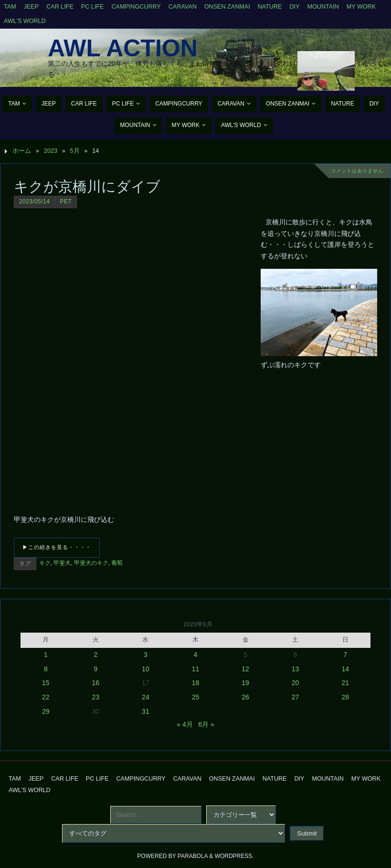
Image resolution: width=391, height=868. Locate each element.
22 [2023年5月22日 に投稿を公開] (46, 697)
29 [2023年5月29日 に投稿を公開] (46, 711)
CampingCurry (136, 7)
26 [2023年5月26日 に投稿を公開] (245, 697)
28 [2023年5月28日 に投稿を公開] (345, 697)
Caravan (183, 7)
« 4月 (185, 724)
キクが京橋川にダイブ (87, 186)
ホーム (22, 151)
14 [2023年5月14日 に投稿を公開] (345, 669)
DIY (295, 7)
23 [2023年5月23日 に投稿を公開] (96, 697)
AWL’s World (25, 21)
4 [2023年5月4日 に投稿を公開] (196, 655)
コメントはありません (357, 171)
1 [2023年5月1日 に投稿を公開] (46, 655)
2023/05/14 (35, 201)
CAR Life (60, 7)
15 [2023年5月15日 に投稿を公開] (46, 683)
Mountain (323, 7)
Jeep (32, 7)
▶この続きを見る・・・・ (57, 547)
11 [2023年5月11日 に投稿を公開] (196, 669)
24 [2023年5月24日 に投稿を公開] (146, 697)
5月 (75, 151)
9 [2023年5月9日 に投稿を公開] (95, 669)
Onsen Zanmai (227, 7)
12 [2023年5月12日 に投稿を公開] (245, 669)
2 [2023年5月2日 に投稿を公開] (95, 655)
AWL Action (123, 48)
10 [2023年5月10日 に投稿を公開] (146, 669)
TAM (10, 7)
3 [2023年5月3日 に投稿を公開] (146, 655)
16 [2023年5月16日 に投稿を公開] (96, 683)
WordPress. (234, 856)
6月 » (206, 724)
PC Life (93, 7)
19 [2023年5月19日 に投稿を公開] (245, 683)
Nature (270, 7)
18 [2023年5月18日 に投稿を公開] (196, 683)
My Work (361, 7)
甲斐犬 (62, 563)
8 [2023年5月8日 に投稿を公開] (46, 669)
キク (45, 563)
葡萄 (117, 563)
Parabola (193, 856)
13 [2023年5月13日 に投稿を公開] (296, 669)
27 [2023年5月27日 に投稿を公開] (296, 697)
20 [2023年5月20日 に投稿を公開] (296, 683)
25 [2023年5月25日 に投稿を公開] (196, 697)
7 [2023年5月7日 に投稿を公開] (345, 655)
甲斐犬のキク (91, 563)
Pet (66, 201)
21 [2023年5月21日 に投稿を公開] (345, 683)
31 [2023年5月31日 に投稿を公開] (146, 711)
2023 (51, 151)
